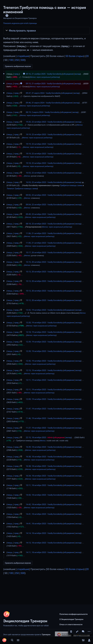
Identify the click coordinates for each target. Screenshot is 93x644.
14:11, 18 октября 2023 (36, 552)
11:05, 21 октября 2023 (36, 243)
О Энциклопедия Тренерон (71, 619)
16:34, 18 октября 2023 (36, 476)
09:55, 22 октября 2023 (36, 195)
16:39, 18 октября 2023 (36, 447)
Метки (43, 441)
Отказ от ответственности (71, 624)
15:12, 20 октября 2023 (36, 300)
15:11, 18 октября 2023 (36, 485)
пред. (17, 74)
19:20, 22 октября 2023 (36, 122)
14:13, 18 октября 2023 (36, 543)
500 (23, 60)
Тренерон (46, 634)
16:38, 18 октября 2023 (36, 457)
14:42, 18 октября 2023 (36, 504)
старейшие (23, 56)
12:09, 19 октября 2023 (36, 399)
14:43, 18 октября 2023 (36, 495)
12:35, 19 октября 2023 (36, 361)
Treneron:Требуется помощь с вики (22, 189)
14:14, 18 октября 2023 (36, 533)
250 (17, 60)
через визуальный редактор (48, 77)
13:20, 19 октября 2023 (36, 323)
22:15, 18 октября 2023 (36, 437)
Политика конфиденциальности (73, 614)
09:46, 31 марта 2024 (35, 103)
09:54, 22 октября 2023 (36, 205)
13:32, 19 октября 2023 (36, 310)
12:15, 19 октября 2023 (36, 370)
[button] (46, 31)
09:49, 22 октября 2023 (36, 214)
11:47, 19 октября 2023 (36, 409)
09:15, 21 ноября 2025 (36, 84)
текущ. (10, 84)
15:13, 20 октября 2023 (36, 272)
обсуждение (68, 74)
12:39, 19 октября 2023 (36, 342)
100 (11, 60)
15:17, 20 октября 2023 (36, 252)
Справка (7, 15)
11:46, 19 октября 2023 (36, 418)
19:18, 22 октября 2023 (36, 163)
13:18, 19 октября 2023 (36, 332)
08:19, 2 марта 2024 (35, 112)
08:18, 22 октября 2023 (36, 224)
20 (87, 56)
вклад (77, 74)
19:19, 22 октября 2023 (36, 134)
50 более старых (75, 56)
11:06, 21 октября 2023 (36, 233)
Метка (33, 77)
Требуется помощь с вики (71, 185)
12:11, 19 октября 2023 (36, 380)
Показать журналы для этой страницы (20, 23)
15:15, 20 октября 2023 (36, 262)
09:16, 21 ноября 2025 (36, 74)
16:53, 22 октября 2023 (36, 173)
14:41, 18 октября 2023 (36, 514)
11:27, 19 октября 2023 (36, 428)
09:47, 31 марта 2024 (35, 93)
